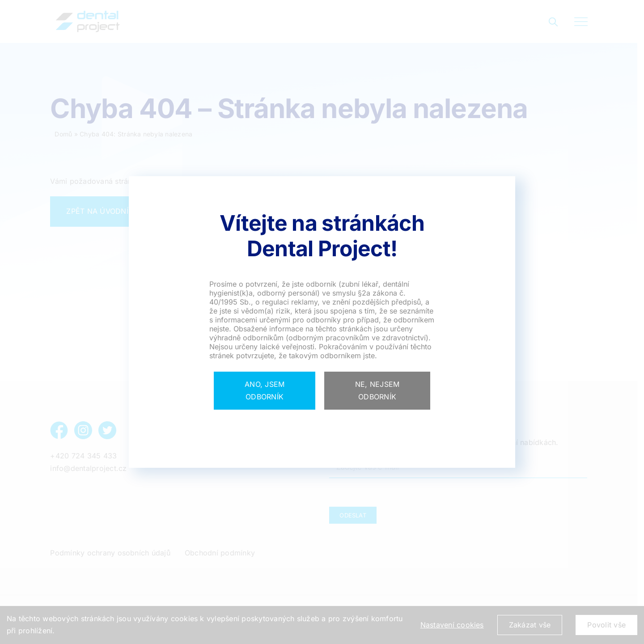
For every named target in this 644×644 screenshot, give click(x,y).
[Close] (265, 391)
